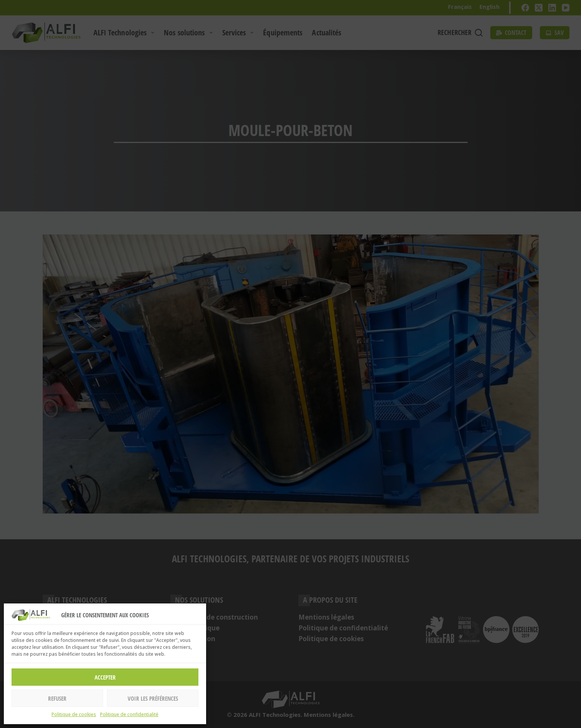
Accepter (105, 677)
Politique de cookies (74, 714)
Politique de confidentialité (129, 714)
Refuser (57, 698)
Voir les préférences (153, 698)
